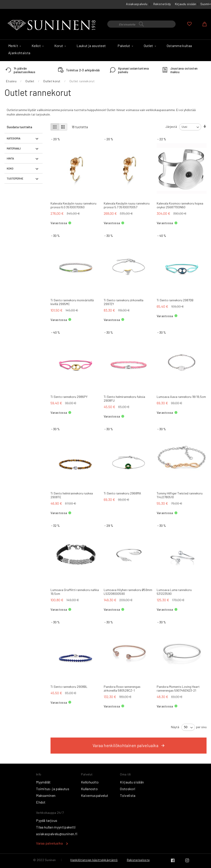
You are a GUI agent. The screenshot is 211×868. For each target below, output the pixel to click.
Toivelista (128, 795)
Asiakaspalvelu (137, 4)
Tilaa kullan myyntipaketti (56, 827)
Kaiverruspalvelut (95, 795)
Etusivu (11, 81)
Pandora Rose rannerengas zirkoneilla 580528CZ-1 (122, 688)
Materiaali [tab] (14, 148)
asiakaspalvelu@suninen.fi (57, 834)
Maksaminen (46, 795)
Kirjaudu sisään (186, 4)
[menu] (105, 50)
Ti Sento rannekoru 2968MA (122, 493)
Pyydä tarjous (47, 820)
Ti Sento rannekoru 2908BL (69, 687)
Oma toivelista (189, 24)
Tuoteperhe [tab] (15, 178)
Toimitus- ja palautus (53, 789)
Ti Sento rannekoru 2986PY (69, 397)
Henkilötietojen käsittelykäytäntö (94, 860)
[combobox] (141, 24)
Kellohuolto (90, 782)
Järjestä (171, 127)
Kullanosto (89, 789)
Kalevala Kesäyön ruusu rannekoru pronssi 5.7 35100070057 (127, 205)
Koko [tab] (10, 168)
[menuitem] (14, 46)
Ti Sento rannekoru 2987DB (175, 300)
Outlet (30, 81)
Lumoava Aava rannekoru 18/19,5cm (181, 397)
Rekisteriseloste (138, 860)
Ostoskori (128, 789)
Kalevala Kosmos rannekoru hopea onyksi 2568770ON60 (180, 205)
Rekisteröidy (162, 4)
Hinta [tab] (10, 158)
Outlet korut (52, 81)
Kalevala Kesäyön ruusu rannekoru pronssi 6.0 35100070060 (73, 205)
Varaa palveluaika (49, 843)
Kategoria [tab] (13, 138)
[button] (206, 4)
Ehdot (41, 802)
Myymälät (43, 782)
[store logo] (53, 25)
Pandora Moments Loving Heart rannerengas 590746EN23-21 (178, 688)
